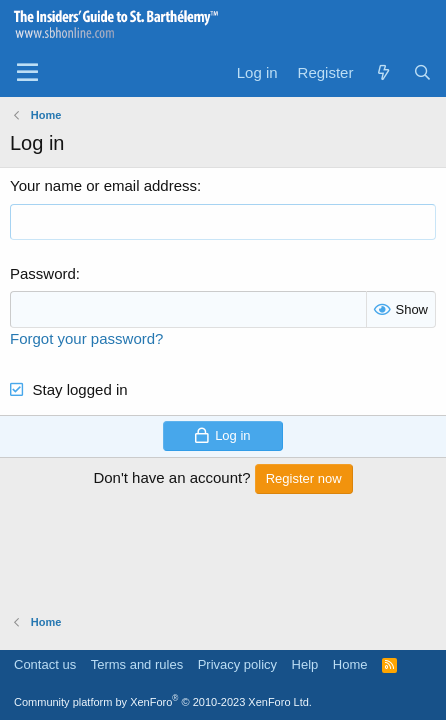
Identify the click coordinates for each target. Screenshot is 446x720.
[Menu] (27, 73)
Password (43, 273)
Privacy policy (237, 664)
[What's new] (382, 72)
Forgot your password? (86, 338)
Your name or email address (103, 185)
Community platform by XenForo (163, 702)
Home (350, 664)
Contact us (45, 664)
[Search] (422, 72)
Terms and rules (137, 664)
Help (305, 664)
